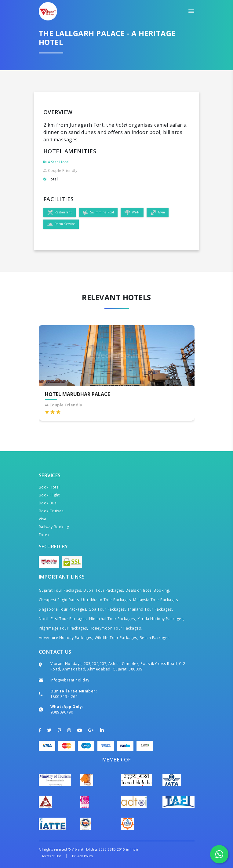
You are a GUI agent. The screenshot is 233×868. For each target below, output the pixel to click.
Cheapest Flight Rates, (59, 600)
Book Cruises (51, 511)
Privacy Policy (82, 856)
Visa (43, 519)
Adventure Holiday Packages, (66, 638)
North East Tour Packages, (63, 619)
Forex (44, 535)
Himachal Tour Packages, (113, 619)
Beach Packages (155, 638)
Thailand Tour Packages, (150, 609)
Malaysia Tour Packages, (156, 600)
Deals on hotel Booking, (148, 590)
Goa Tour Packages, (107, 609)
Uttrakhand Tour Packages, (107, 600)
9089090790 (62, 712)
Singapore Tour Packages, (63, 609)
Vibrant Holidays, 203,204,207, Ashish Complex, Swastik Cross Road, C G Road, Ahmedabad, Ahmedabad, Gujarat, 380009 (118, 666)
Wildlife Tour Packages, (116, 638)
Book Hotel (49, 487)
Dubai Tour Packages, (104, 590)
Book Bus (48, 503)
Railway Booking (54, 527)
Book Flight (49, 495)
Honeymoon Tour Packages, (116, 628)
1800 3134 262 (64, 697)
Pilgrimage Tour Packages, (64, 628)
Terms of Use (52, 856)
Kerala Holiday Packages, (161, 619)
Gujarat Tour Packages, (60, 590)
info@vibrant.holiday (70, 680)
